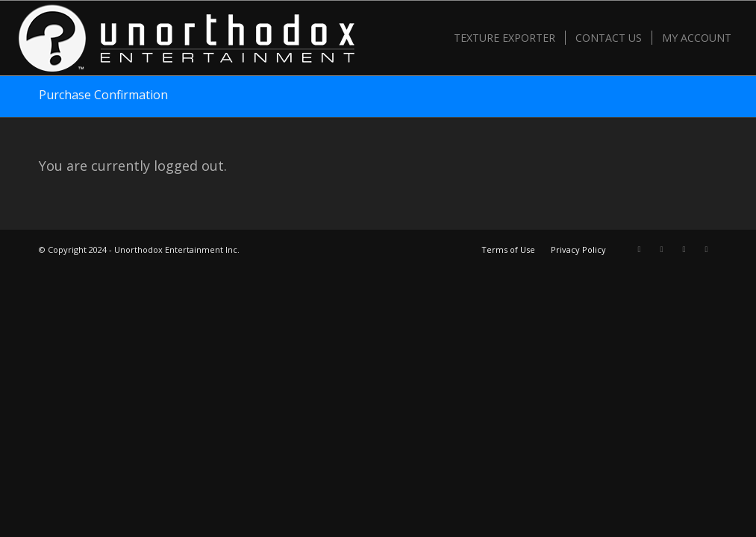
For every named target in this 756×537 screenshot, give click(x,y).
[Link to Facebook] (662, 249)
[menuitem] (504, 38)
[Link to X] (640, 249)
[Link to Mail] (707, 249)
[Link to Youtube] (684, 249)
